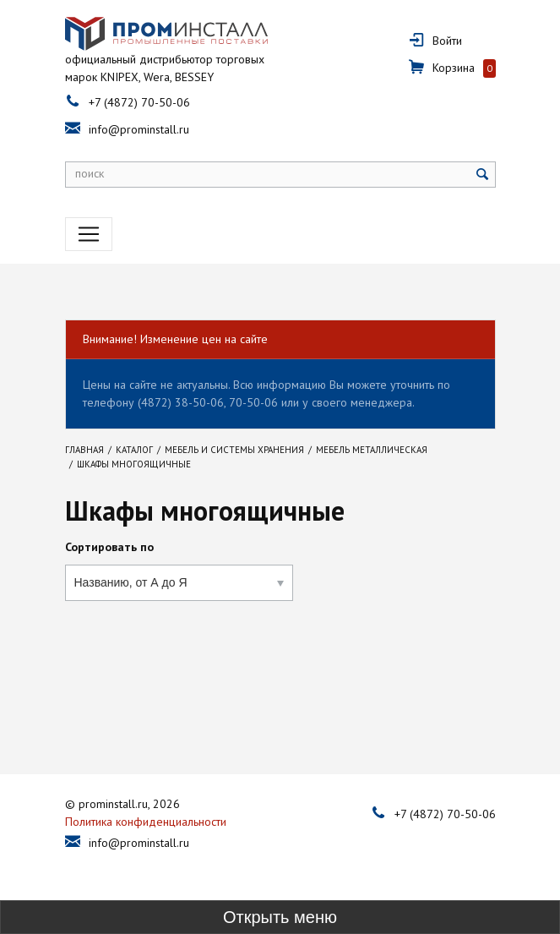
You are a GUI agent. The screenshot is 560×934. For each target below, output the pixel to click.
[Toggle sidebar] (280, 917)
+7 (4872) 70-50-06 (139, 102)
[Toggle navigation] (89, 234)
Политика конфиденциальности (146, 822)
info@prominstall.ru (139, 129)
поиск (90, 173)
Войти (447, 41)
